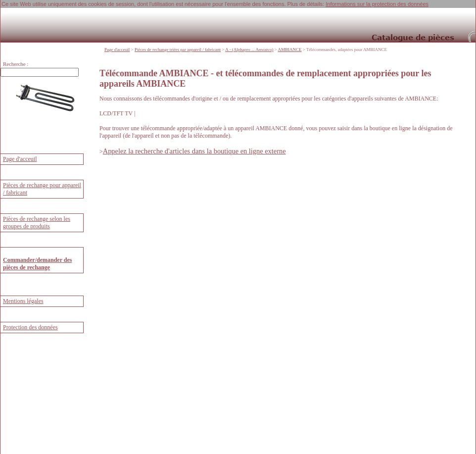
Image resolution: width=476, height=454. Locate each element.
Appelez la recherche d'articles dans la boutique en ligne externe (194, 151)
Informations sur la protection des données (377, 4)
